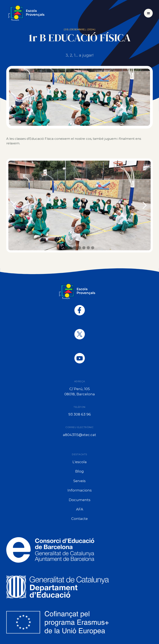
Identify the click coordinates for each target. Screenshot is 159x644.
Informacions (80, 490)
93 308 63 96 (80, 414)
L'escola (80, 462)
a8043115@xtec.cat (79, 435)
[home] (29, 13)
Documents (80, 500)
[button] (148, 13)
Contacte (79, 519)
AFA (80, 509)
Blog (79, 471)
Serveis (79, 481)
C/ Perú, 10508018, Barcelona (80, 391)
